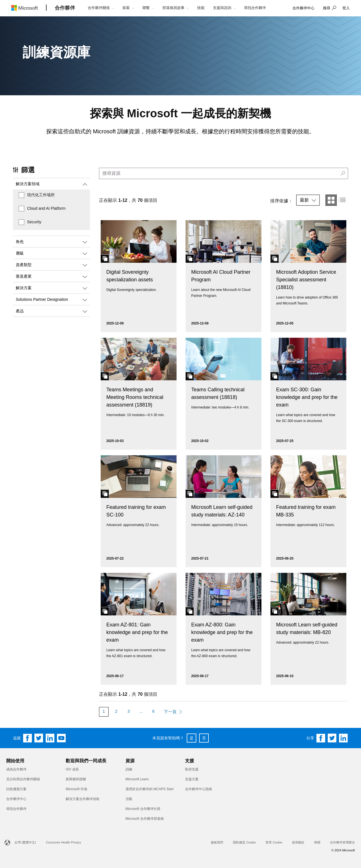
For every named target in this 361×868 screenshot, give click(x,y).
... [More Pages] (141, 711)
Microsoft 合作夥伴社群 (143, 809)
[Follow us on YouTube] (61, 738)
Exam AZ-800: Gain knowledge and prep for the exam (222, 632)
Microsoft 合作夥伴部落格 (145, 819)
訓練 (129, 769)
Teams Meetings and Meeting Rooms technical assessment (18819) (135, 397)
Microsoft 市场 (76, 789)
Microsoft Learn (137, 779)
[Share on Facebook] (321, 738)
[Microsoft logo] (29, 8)
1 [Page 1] (104, 711)
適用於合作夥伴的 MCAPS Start (150, 789)
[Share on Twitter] (332, 738)
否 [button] (204, 738)
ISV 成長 (72, 769)
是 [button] (191, 738)
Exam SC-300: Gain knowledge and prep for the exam (307, 397)
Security (34, 222)
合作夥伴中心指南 (199, 789)
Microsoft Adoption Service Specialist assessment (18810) (306, 280)
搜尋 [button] (327, 8)
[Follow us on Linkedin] (50, 738)
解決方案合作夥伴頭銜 (83, 799)
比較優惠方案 (16, 789)
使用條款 (298, 842)
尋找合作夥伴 (16, 809)
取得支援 (192, 769)
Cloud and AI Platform (46, 208)
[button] (329, 8)
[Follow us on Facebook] (28, 738)
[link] (303, 8)
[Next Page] (173, 712)
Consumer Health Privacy (64, 842)
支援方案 (192, 779)
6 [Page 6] (153, 711)
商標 (317, 842)
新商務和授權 (76, 779)
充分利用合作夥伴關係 (23, 779)
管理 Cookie (274, 842)
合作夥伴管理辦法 (342, 842)
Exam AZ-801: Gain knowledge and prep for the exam (137, 632)
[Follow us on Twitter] (39, 738)
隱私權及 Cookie (244, 842)
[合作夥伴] (65, 8)
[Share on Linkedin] (344, 738)
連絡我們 (217, 842)
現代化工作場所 (41, 195)
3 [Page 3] (129, 711)
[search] (224, 173)
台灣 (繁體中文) (25, 842)
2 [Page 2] (116, 711)
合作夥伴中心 (16, 799)
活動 (129, 799)
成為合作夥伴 (16, 769)
